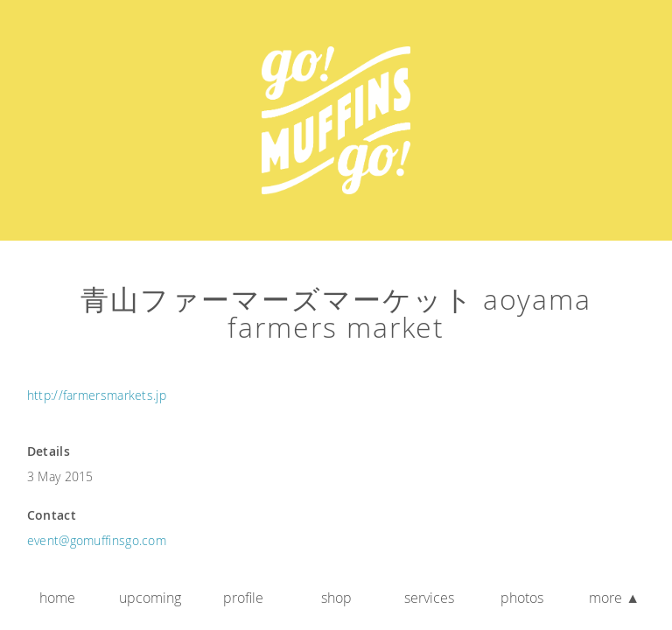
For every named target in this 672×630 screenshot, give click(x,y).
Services (429, 598)
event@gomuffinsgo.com (97, 540)
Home (57, 598)
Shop (336, 598)
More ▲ (614, 598)
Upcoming (150, 598)
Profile (243, 598)
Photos (522, 598)
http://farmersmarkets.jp (97, 395)
